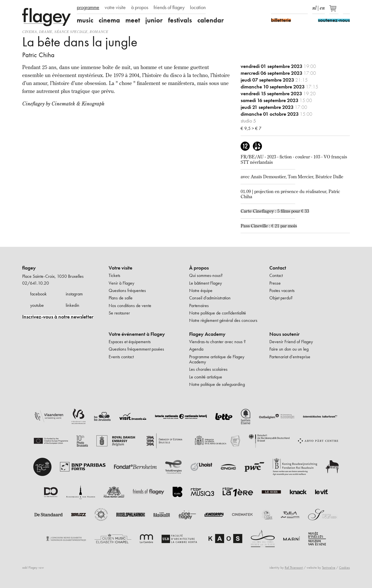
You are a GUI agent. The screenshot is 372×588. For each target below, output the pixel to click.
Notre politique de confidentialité (218, 313)
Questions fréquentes (127, 290)
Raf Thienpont (294, 568)
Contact (278, 268)
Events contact (121, 357)
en (322, 7)
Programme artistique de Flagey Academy (217, 359)
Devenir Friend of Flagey (291, 342)
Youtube (294, 8)
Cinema (30, 32)
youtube (37, 305)
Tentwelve (329, 568)
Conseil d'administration (210, 298)
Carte (247, 211)
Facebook (274, 8)
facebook (38, 294)
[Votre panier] (334, 11)
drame (46, 32)
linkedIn (304, 8)
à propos (140, 7)
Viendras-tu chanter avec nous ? (217, 342)
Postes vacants (282, 290)
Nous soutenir (284, 334)
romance (99, 32)
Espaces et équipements (130, 342)
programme (88, 7)
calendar (211, 20)
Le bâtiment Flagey (205, 283)
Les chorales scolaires (208, 369)
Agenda (196, 349)
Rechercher (346, 8)
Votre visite (120, 268)
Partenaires (199, 306)
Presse (275, 283)
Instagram (284, 8)
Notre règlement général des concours (223, 320)
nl (314, 7)
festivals (180, 20)
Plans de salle (121, 298)
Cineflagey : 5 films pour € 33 (281, 211)
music (85, 20)
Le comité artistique (206, 377)
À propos (199, 268)
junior (154, 20)
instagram (74, 294)
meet (133, 20)
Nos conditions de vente (130, 306)
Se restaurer (119, 313)
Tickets (114, 275)
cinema (109, 20)
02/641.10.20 (36, 283)
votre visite (115, 7)
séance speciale (71, 32)
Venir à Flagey (121, 283)
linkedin (73, 305)
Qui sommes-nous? (206, 275)
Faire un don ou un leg (289, 349)
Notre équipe (201, 290)
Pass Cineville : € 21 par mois (269, 226)
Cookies (344, 568)
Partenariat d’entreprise (290, 357)
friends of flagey (169, 7)
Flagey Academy (207, 334)
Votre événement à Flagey (137, 334)
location (198, 7)
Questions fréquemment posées (136, 349)
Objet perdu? (281, 298)
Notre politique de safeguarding (217, 384)
